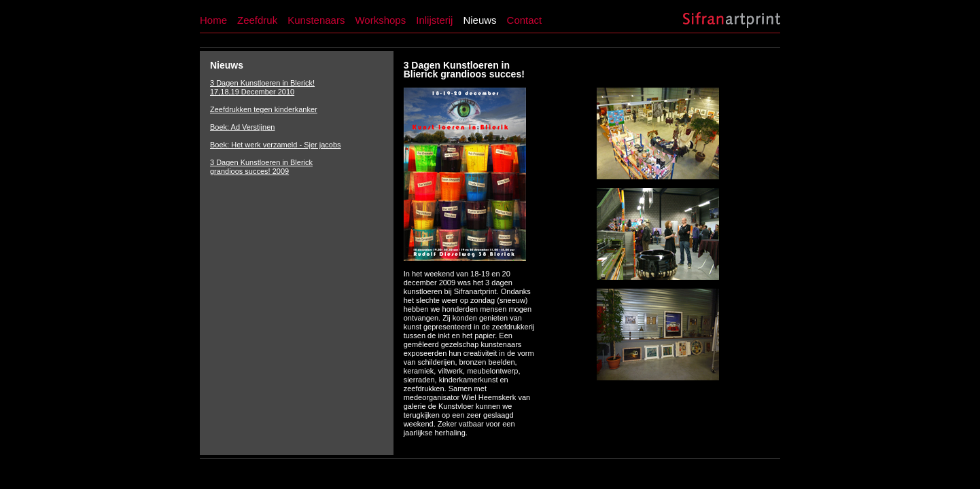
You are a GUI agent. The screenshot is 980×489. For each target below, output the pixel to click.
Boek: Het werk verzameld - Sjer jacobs (276, 145)
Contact (525, 20)
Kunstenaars (316, 20)
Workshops (380, 20)
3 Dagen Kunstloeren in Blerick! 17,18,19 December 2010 (262, 87)
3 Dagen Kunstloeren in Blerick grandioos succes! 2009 (261, 167)
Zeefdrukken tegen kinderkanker (264, 109)
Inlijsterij (434, 20)
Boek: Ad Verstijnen (242, 127)
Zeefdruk (257, 20)
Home (213, 20)
